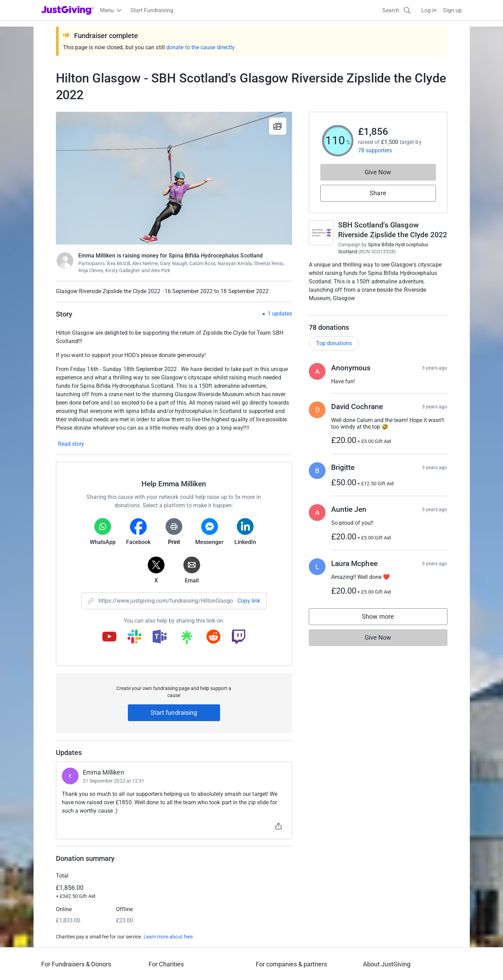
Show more (385, 625)
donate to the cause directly (201, 47)
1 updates (280, 314)
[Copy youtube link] (109, 637)
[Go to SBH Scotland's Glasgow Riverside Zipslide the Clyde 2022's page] (321, 233)
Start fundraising (174, 713)
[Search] (396, 10)
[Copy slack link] (134, 637)
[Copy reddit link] (213, 637)
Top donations (334, 350)
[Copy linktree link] (187, 639)
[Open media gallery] (174, 178)
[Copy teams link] (160, 637)
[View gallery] (278, 126)
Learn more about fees (168, 937)
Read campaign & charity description (356, 311)
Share (378, 193)
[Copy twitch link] (239, 637)
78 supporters (375, 150)
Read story (71, 444)
